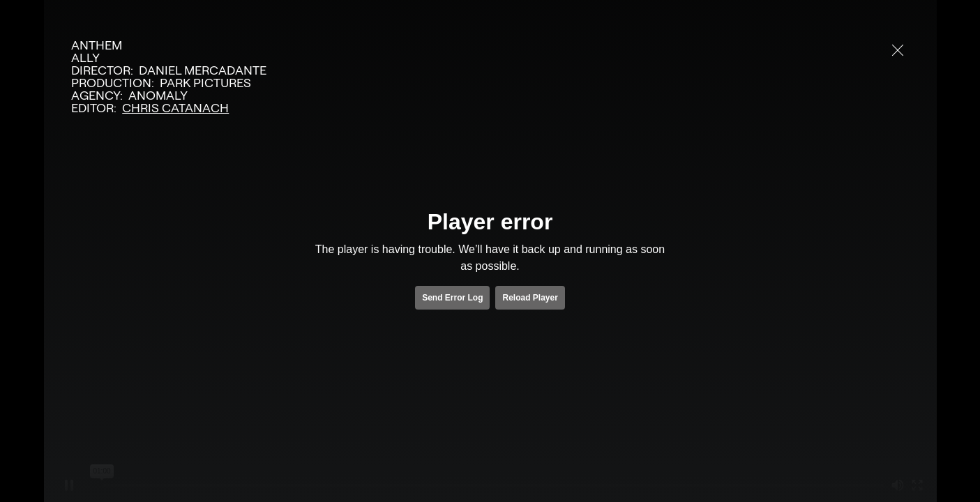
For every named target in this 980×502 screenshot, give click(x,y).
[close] (898, 50)
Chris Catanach (175, 108)
